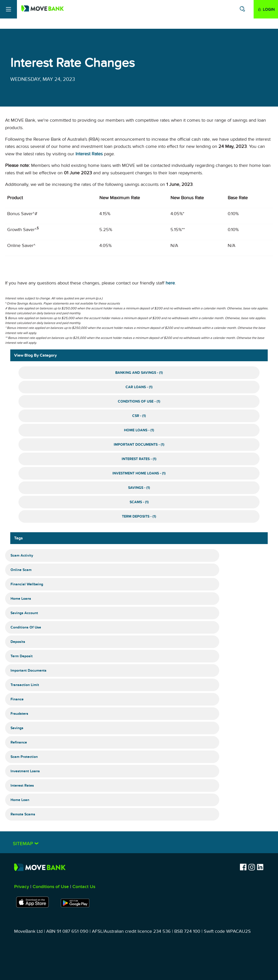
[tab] (139, 842)
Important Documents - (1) (139, 445)
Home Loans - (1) (139, 430)
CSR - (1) (139, 416)
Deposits (18, 642)
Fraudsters (19, 714)
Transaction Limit (25, 685)
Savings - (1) (139, 488)
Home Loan (20, 800)
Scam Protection (24, 757)
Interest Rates (89, 154)
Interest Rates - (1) (139, 459)
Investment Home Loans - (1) (139, 473)
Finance (17, 699)
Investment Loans (25, 771)
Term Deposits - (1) (139, 516)
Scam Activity (22, 555)
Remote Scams (23, 814)
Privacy (22, 887)
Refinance (19, 742)
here (170, 283)
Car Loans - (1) (139, 387)
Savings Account (24, 613)
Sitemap (24, 844)
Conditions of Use (26, 627)
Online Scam (21, 570)
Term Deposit (22, 656)
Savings (17, 728)
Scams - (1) (139, 502)
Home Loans (21, 599)
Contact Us (84, 887)
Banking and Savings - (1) (139, 373)
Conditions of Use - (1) (139, 401)
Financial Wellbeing (27, 584)
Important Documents (28, 670)
